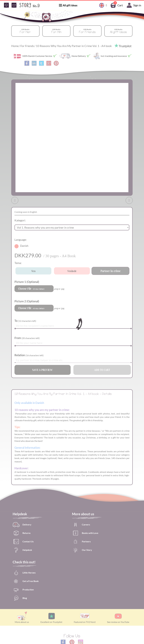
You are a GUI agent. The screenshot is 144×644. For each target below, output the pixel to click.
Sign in (133, 5)
